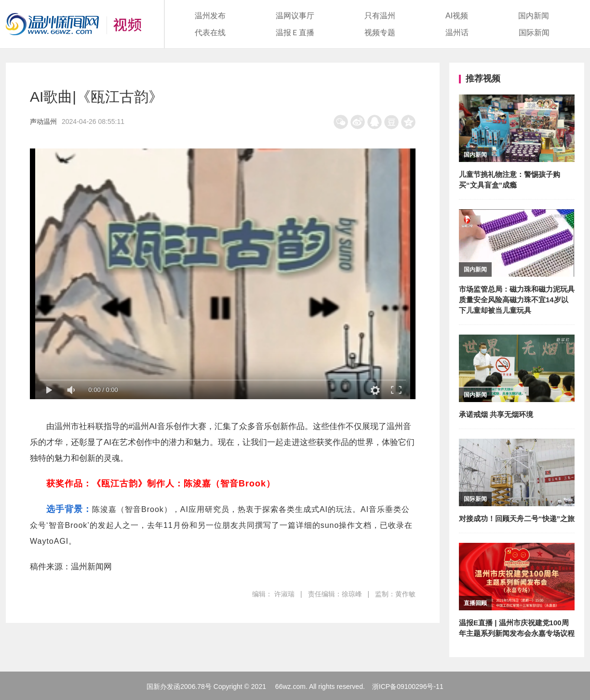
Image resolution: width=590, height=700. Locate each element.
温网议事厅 (295, 16)
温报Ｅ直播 (295, 33)
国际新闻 (534, 33)
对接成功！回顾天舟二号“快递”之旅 (517, 518)
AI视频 (457, 16)
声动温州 (43, 121)
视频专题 (380, 33)
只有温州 (380, 16)
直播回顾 (475, 603)
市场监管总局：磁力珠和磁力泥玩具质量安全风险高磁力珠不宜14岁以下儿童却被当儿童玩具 (517, 300)
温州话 (457, 33)
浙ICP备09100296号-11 (408, 687)
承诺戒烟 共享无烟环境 (496, 414)
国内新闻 (534, 16)
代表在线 (210, 33)
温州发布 (210, 16)
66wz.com (290, 687)
